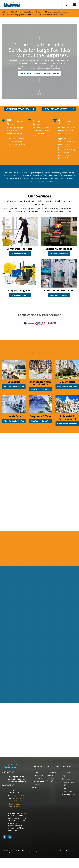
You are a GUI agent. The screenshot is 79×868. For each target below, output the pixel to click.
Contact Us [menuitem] (66, 779)
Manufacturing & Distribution (41, 383)
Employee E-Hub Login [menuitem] (68, 783)
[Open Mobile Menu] (75, 5)
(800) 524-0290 (21, 798)
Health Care (14, 416)
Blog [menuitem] (64, 776)
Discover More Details (20, 254)
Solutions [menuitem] (53, 767)
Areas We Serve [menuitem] (38, 781)
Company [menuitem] (37, 767)
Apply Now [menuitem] (66, 772)
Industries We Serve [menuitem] (37, 786)
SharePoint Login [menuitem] (68, 794)
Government (67, 382)
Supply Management (20, 290)
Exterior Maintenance (59, 249)
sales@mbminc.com (15, 804)
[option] (28, 323)
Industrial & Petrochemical (67, 417)
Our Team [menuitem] (36, 772)
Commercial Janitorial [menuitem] (51, 774)
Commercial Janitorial (20, 249)
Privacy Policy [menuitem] (67, 791)
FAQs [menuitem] (64, 788)
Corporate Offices (41, 416)
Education (14, 382)
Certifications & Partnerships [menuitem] (38, 777)
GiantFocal (72, 851)
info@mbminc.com (14, 806)
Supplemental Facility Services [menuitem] (53, 779)
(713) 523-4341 (17, 801)
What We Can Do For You (14, 387)
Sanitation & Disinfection (59, 290)
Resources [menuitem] (68, 767)
